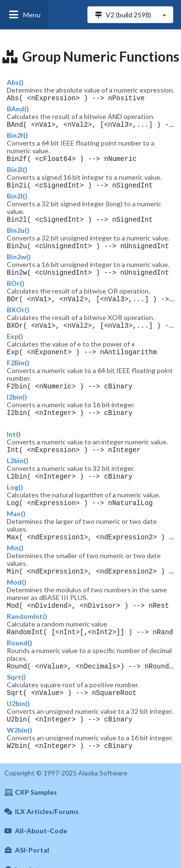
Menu (24, 15)
